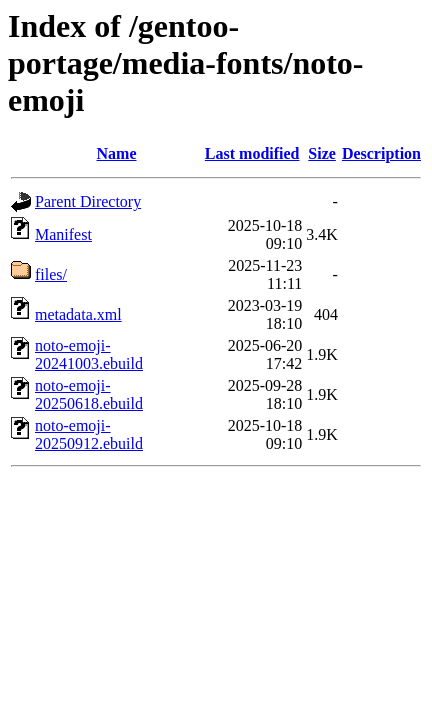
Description (381, 153)
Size (322, 153)
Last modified (252, 153)
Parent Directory (88, 201)
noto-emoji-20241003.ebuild (89, 354)
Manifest (63, 234)
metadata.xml (78, 314)
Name (117, 153)
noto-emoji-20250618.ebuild (89, 394)
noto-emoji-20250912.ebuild (89, 434)
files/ (51, 274)
